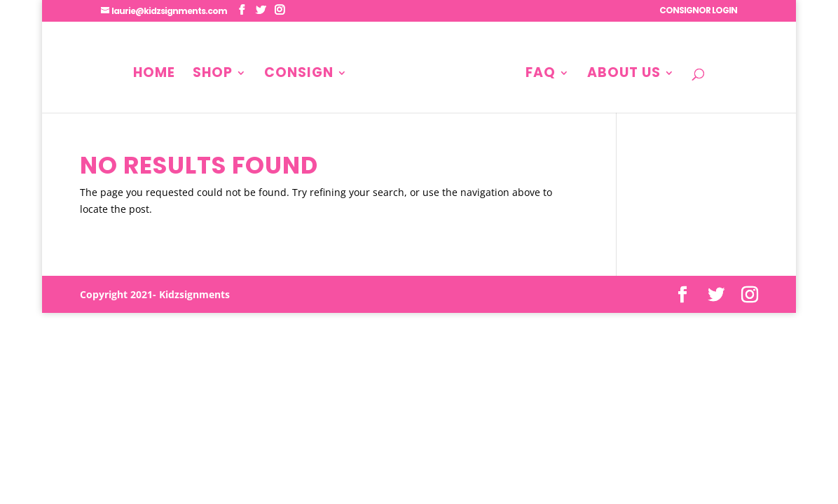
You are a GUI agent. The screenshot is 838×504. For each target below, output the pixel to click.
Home (154, 75)
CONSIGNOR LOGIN (698, 11)
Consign (299, 75)
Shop (213, 75)
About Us (624, 75)
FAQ (541, 75)
